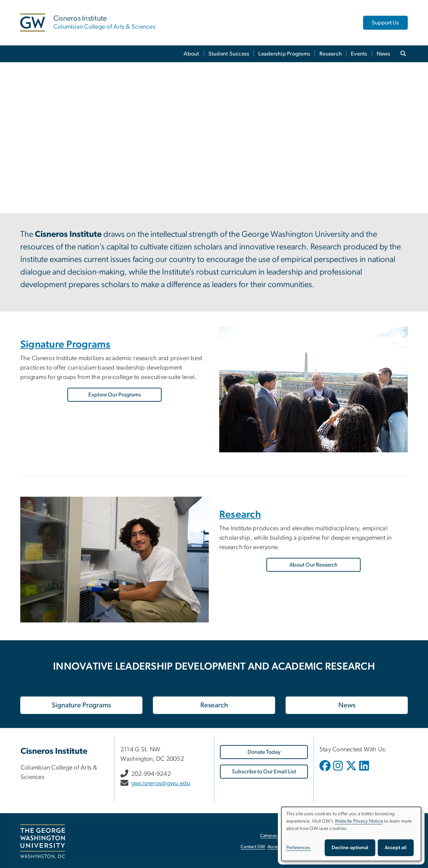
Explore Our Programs (115, 395)
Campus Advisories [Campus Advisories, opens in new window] (279, 836)
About (191, 54)
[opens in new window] (326, 771)
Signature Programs (65, 345)
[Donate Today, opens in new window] (264, 752)
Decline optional (350, 848)
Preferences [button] (298, 848)
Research (331, 54)
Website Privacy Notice (359, 821)
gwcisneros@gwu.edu (161, 783)
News (384, 54)
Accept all (396, 848)
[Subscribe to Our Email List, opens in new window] (264, 772)
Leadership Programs (284, 54)
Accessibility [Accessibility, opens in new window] (280, 847)
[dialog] (351, 834)
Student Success (229, 54)
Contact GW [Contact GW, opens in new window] (253, 847)
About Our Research (313, 565)
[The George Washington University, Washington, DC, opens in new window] (43, 841)
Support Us (385, 23)
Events (359, 54)
